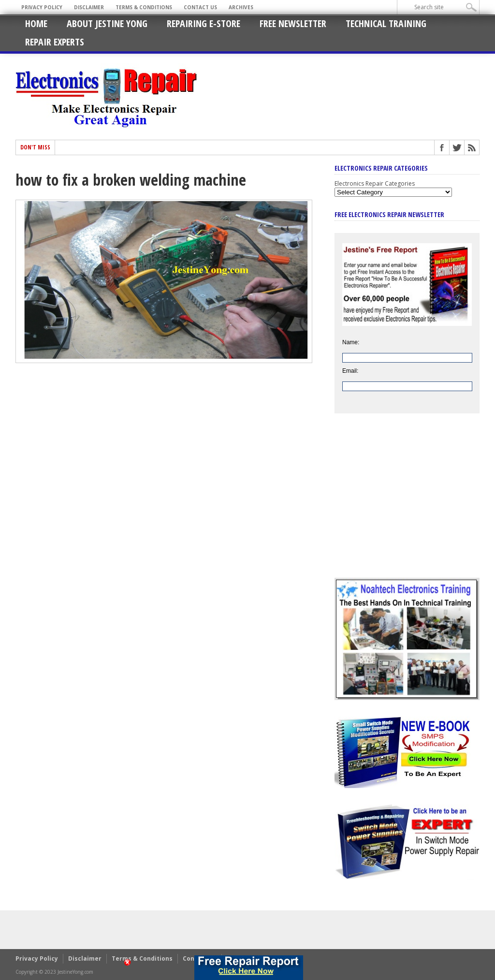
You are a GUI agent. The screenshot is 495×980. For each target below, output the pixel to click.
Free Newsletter (293, 23)
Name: (351, 342)
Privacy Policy (42, 7)
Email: (350, 371)
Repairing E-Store (204, 23)
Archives (241, 7)
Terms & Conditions (144, 7)
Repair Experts (55, 42)
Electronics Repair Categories (375, 183)
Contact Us (200, 7)
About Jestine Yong (107, 23)
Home (36, 23)
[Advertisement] (407, 503)
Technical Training (386, 23)
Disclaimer (89, 7)
